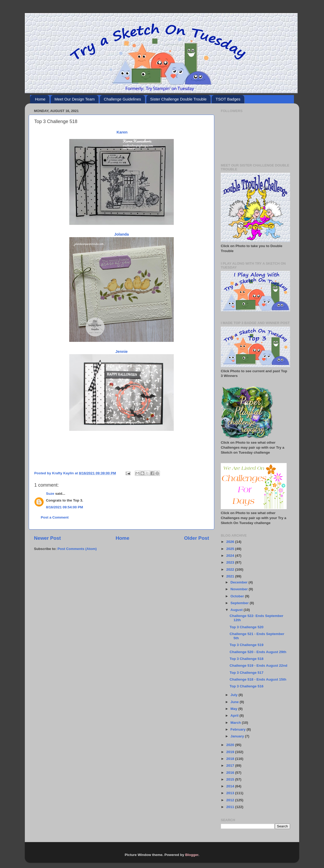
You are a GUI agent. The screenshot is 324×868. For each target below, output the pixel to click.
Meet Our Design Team (75, 99)
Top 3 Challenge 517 (247, 673)
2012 (231, 800)
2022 (231, 569)
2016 (231, 773)
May (234, 709)
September (240, 603)
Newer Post (47, 538)
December (239, 582)
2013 (231, 793)
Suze (50, 494)
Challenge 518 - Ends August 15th (258, 679)
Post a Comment (55, 517)
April (235, 716)
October (238, 596)
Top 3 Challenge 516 (247, 686)
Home (40, 99)
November (240, 589)
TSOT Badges (228, 99)
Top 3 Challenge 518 (247, 659)
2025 (231, 549)
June (235, 702)
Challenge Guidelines (122, 99)
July (235, 695)
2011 (231, 807)
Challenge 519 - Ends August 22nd (259, 666)
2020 (231, 745)
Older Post (196, 538)
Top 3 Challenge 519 (247, 645)
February (239, 729)
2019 (231, 752)
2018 (231, 759)
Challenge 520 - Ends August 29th (258, 652)
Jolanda (121, 234)
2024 (231, 556)
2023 (231, 562)
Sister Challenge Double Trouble (178, 99)
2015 (231, 779)
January (238, 736)
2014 (231, 786)
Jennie (121, 352)
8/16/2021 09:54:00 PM (65, 507)
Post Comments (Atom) (77, 549)
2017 (231, 766)
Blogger (192, 855)
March (236, 723)
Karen (121, 132)
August (237, 610)
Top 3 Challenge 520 (247, 627)
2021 (231, 576)
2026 (231, 542)
